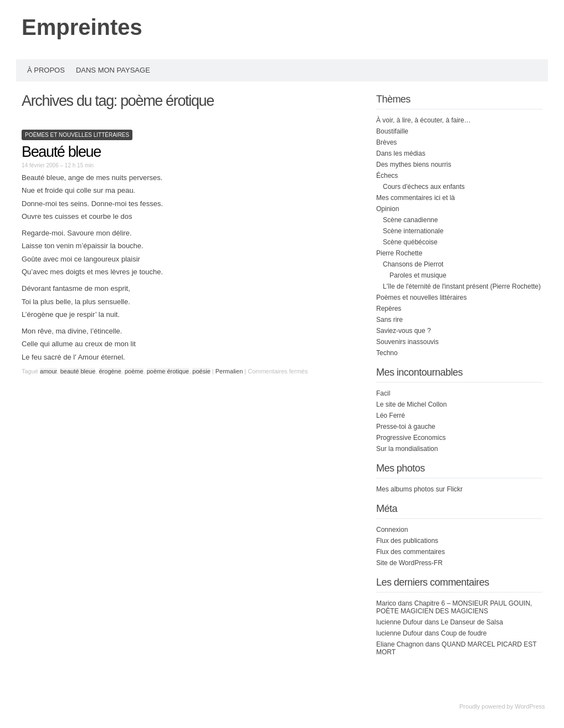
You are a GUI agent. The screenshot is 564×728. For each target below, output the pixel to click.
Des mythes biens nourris (414, 165)
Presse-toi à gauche (406, 427)
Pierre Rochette (399, 253)
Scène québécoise (410, 242)
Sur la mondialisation (407, 449)
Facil (383, 393)
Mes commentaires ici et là (416, 198)
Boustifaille (392, 131)
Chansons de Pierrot (413, 264)
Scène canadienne (410, 220)
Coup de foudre (464, 633)
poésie (201, 371)
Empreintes (82, 27)
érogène (110, 371)
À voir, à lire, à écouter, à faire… (424, 120)
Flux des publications (407, 541)
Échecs (387, 176)
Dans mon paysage (113, 70)
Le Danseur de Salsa (472, 622)
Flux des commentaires (411, 552)
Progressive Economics (411, 438)
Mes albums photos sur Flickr (419, 489)
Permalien (230, 371)
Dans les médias (401, 153)
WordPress (530, 706)
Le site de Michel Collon (411, 404)
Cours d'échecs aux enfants (424, 187)
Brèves (386, 142)
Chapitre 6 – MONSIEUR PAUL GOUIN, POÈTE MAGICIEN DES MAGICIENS (454, 607)
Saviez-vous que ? (404, 331)
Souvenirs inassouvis (407, 342)
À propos (46, 70)
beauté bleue (78, 371)
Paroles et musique (418, 275)
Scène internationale (413, 231)
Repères (389, 309)
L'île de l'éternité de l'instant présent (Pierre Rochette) (462, 286)
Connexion (392, 530)
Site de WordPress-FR (409, 563)
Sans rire (389, 320)
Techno (387, 353)
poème (134, 371)
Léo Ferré (391, 416)
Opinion (388, 209)
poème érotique (168, 371)
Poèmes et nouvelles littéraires (77, 135)
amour (48, 371)
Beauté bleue (61, 152)
